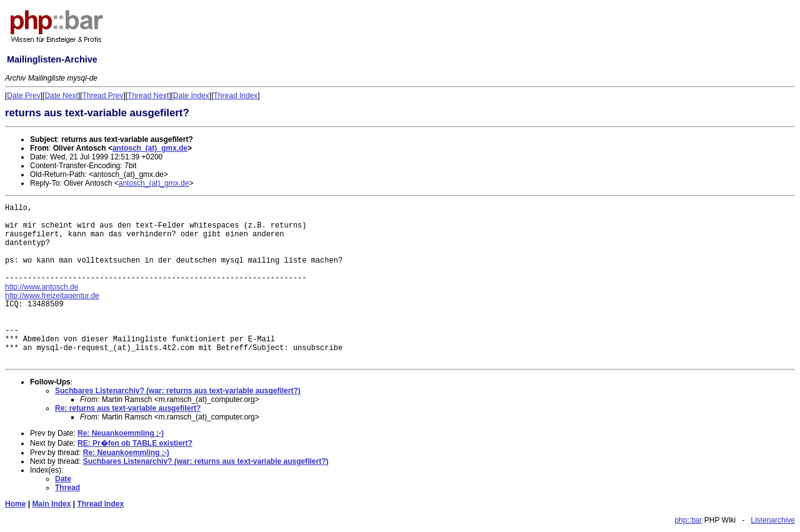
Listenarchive (773, 520)
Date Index (191, 96)
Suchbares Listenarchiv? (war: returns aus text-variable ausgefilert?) (178, 391)
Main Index (51, 504)
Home (15, 504)
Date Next (61, 96)
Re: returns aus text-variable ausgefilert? (128, 408)
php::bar (688, 520)
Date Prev (23, 96)
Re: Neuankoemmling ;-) (121, 433)
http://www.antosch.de (42, 287)
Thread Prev (102, 96)
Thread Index (236, 96)
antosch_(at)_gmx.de (150, 148)
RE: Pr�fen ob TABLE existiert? (135, 443)
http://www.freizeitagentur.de (52, 296)
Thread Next (148, 96)
